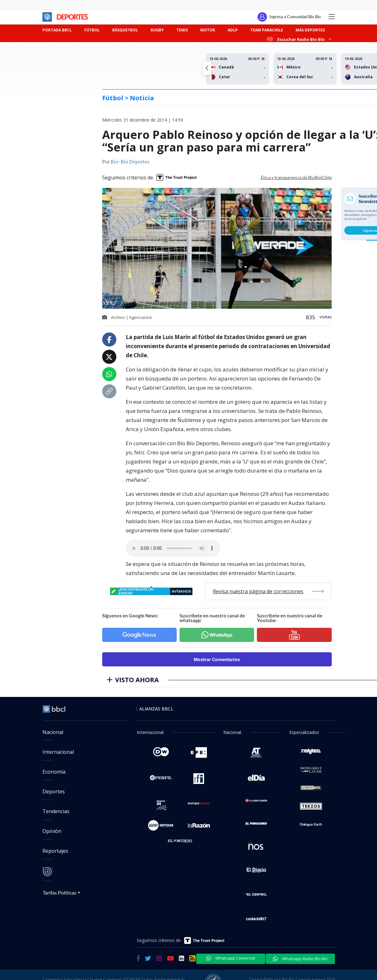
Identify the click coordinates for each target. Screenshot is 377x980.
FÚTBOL (92, 30)
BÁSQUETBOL (125, 30)
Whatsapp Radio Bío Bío (300, 959)
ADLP (233, 30)
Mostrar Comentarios (217, 659)
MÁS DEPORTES (310, 30)
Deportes (54, 791)
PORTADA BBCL (57, 30)
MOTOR (208, 30)
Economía (54, 772)
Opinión (52, 831)
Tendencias (56, 811)
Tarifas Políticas (60, 892)
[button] (207, 68)
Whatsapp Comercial (231, 958)
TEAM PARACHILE (267, 30)
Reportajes (55, 851)
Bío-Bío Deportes (130, 162)
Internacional (58, 752)
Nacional (53, 732)
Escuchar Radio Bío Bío (299, 39)
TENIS (182, 30)
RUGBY (157, 30)
